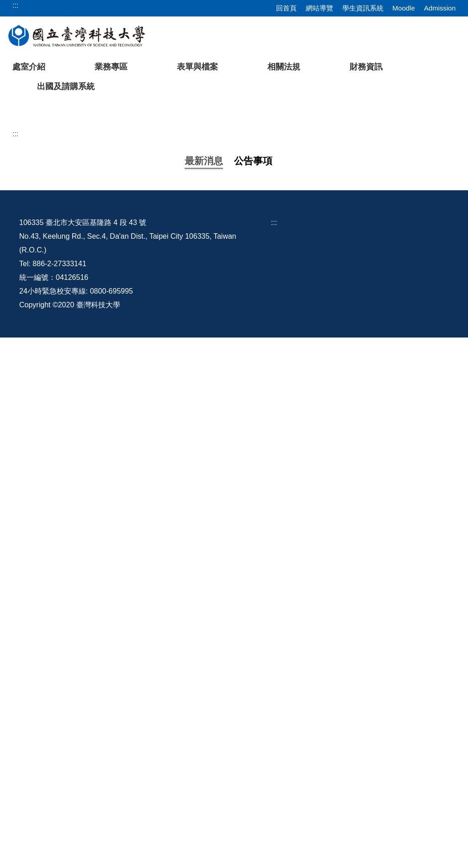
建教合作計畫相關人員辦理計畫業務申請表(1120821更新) (154, 544)
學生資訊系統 (363, 8)
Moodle (404, 8)
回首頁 (286, 8)
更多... (234, 693)
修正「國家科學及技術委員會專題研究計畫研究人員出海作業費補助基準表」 (185, 602)
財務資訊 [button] (366, 67)
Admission (440, 8)
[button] (21, 171)
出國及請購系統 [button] (66, 86)
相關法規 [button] (284, 67)
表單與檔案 (197, 67)
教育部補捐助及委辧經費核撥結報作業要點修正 (137, 516)
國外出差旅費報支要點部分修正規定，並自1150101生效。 (155, 344)
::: (15, 274)
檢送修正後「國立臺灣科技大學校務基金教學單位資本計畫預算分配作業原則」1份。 (198, 401)
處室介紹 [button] (29, 67)
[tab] (346, 236)
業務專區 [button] (111, 67)
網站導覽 (319, 8)
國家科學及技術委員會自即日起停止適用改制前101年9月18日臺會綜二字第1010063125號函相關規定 (224, 630)
